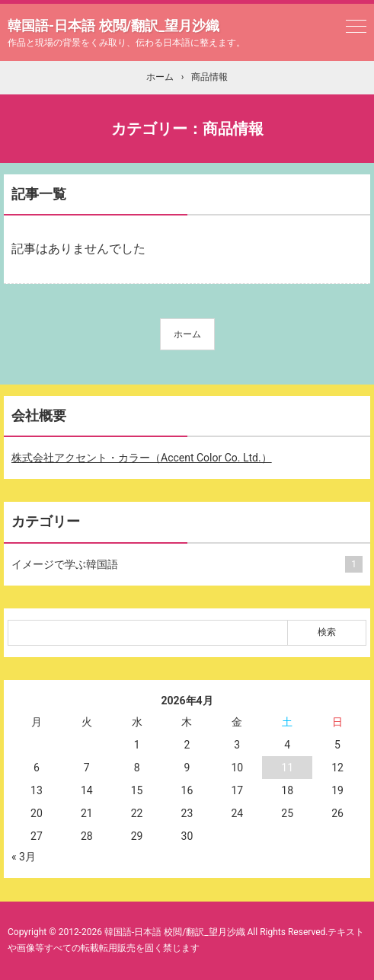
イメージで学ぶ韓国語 (184, 565)
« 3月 (24, 857)
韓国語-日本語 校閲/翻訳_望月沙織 (113, 26)
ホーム (187, 334)
